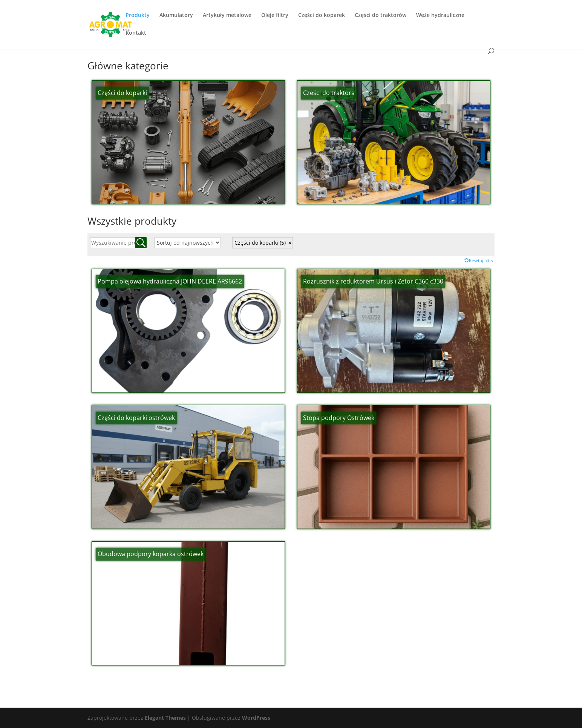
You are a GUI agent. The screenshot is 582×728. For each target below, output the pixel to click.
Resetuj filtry (481, 260)
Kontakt (136, 33)
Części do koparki (260, 243)
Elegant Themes (165, 718)
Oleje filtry (275, 15)
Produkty (138, 15)
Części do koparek (322, 15)
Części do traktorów (381, 15)
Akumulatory (176, 15)
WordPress (256, 718)
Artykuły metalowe (227, 15)
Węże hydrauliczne (440, 15)
